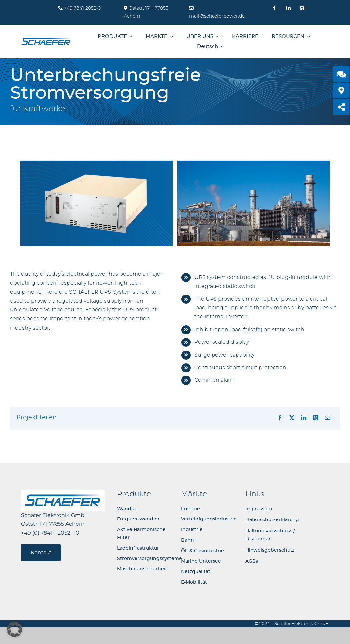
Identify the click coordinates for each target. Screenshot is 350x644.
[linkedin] (288, 8)
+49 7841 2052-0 (82, 8)
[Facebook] (280, 418)
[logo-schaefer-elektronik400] (46, 39)
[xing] (302, 8)
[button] (15, 629)
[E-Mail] (328, 418)
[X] (292, 418)
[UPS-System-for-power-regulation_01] (254, 163)
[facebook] (274, 8)
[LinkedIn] (304, 418)
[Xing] (316, 418)
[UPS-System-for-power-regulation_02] (96, 163)
